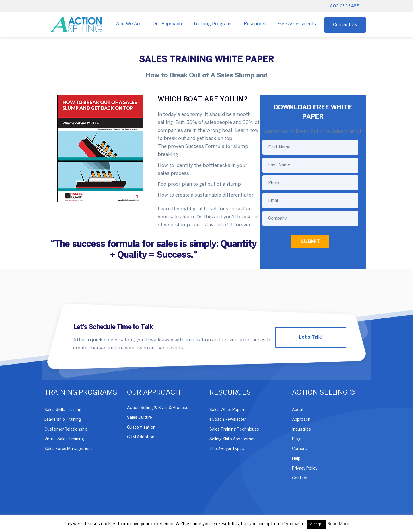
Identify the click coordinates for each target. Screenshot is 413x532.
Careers (299, 449)
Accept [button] (316, 524)
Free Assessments (297, 24)
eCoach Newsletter (228, 420)
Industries (301, 430)
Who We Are (128, 24)
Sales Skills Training (63, 410)
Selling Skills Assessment (233, 439)
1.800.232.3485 (343, 6)
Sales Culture (140, 418)
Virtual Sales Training (64, 439)
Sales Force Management (68, 449)
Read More (338, 524)
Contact (300, 478)
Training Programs (213, 24)
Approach (301, 420)
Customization (141, 428)
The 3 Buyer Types (227, 449)
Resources (255, 24)
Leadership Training (63, 420)
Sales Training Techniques (234, 430)
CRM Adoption (141, 437)
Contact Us (345, 25)
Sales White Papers (227, 410)
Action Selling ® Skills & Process (158, 408)
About (298, 410)
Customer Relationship (66, 430)
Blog (296, 439)
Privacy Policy (305, 469)
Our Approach (167, 24)
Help (296, 459)
